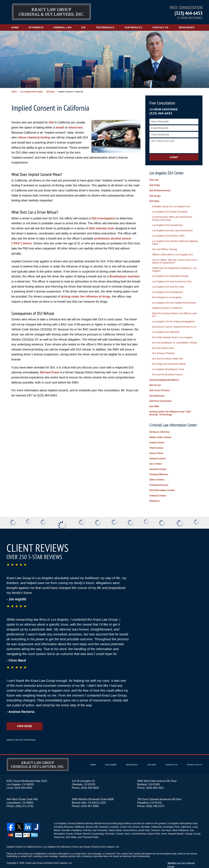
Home (15, 27)
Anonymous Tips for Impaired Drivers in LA (174, 324)
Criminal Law (64, 27)
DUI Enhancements (160, 190)
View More (24, 719)
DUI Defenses (157, 391)
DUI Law (154, 180)
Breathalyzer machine (125, 276)
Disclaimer (112, 758)
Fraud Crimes (157, 437)
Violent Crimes (157, 453)
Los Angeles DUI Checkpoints (167, 290)
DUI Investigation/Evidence (164, 376)
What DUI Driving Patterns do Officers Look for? (174, 312)
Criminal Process (159, 479)
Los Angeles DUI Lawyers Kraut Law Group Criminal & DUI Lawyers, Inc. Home (51, 12)
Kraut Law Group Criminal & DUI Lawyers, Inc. (49, 856)
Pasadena (76, 824)
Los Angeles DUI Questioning (167, 224)
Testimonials (107, 27)
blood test (76, 127)
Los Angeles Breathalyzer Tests (168, 365)
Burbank (104, 820)
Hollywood (156, 820)
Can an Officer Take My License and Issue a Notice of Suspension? (174, 260)
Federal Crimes (158, 489)
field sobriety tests (102, 228)
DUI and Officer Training (164, 248)
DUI (86, 27)
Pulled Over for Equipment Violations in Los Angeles (174, 268)
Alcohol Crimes (158, 463)
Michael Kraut (50, 372)
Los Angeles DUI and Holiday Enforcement (173, 300)
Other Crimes (157, 474)
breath (60, 127)
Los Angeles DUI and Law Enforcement (172, 230)
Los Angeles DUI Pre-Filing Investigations (173, 318)
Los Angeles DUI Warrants (165, 329)
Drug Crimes (156, 448)
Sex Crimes (156, 458)
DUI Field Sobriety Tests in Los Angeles (172, 334)
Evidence (154, 494)
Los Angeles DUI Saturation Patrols (170, 274)
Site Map (152, 758)
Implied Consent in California (166, 305)
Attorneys (37, 27)
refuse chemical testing (34, 137)
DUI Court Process (160, 386)
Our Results (135, 27)
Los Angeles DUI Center (167, 173)
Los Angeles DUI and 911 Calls (168, 285)
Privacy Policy (195, 758)
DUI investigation (104, 218)
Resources (189, 27)
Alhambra (68, 820)
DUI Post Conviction (160, 396)
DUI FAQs (155, 185)
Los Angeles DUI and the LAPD (168, 235)
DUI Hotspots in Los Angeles (166, 295)
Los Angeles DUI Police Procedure (169, 211)
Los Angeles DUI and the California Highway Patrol (174, 241)
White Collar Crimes (160, 432)
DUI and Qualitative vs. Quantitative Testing (174, 339)
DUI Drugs (155, 196)
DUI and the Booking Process (167, 370)
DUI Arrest (155, 381)
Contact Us (163, 27)
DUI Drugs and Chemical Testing (168, 360)
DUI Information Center (162, 484)
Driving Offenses (159, 468)
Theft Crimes (156, 443)
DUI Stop (154, 201)
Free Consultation (162, 103)
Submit (174, 157)
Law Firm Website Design (185, 856)
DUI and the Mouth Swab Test (167, 355)
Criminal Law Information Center (173, 420)
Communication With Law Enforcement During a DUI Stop (172, 218)
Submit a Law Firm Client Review (21, 733)
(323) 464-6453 (189, 13)
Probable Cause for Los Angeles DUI (171, 206)
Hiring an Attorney (159, 427)
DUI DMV (154, 402)
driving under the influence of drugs (86, 296)
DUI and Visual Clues (163, 344)
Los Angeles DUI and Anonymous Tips (171, 279)
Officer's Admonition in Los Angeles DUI (172, 253)
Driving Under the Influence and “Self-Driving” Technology (170, 408)
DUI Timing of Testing (163, 350)
